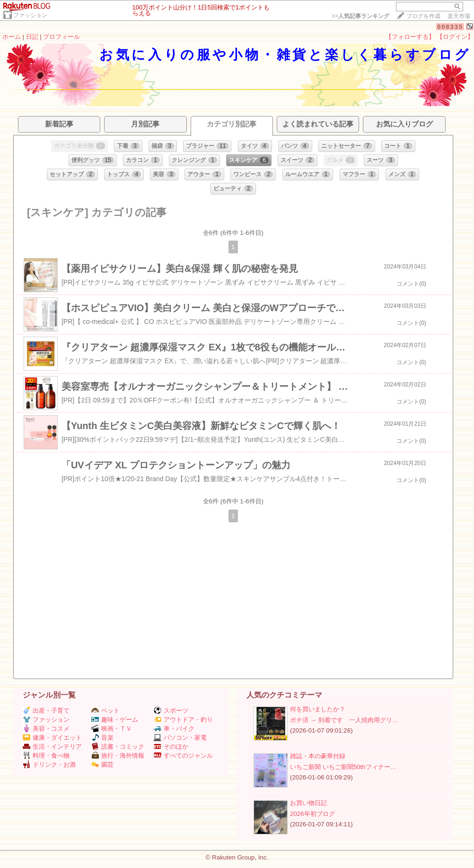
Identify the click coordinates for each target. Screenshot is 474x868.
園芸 (102, 765)
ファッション (30, 15)
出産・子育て (46, 711)
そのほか (171, 747)
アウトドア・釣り (183, 720)
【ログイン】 (455, 37)
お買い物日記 (308, 803)
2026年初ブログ (312, 814)
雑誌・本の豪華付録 (318, 756)
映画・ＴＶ (112, 729)
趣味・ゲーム (115, 720)
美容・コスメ (46, 729)
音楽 (102, 738)
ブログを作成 (423, 16)
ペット (105, 711)
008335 (450, 27)
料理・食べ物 (46, 756)
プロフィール (61, 37)
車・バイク (174, 729)
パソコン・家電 (180, 738)
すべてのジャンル (183, 756)
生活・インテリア (52, 747)
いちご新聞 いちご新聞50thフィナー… (343, 767)
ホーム (12, 37)
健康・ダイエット (52, 738)
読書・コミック (118, 747)
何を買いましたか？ (318, 709)
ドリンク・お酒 (49, 765)
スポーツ (171, 711)
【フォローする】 (410, 37)
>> (360, 16)
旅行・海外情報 (118, 756)
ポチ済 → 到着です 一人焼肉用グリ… (344, 720)
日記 (32, 37)
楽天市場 (459, 16)
